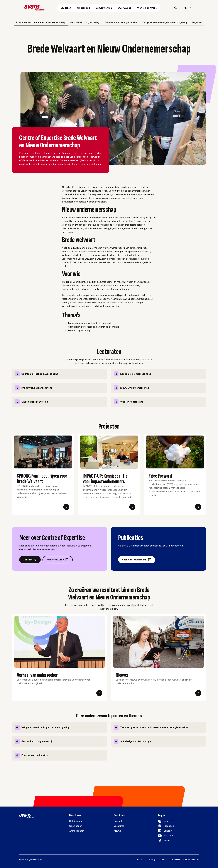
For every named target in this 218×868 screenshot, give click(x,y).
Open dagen (76, 826)
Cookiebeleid (174, 859)
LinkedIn (168, 831)
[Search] (176, 8)
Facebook (169, 826)
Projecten (197, 22)
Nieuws (117, 831)
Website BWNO (58, 560)
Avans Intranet (77, 831)
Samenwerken (104, 8)
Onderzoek (83, 8)
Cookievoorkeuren (191, 859)
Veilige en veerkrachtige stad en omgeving (165, 22)
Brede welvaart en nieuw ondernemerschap (41, 22)
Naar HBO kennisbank (137, 560)
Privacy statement (157, 859)
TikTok (167, 840)
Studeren (66, 8)
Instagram (169, 821)
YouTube (168, 836)
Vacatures (119, 826)
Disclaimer (141, 859)
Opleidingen (75, 821)
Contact (30, 560)
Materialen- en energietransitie (121, 22)
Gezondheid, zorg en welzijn (85, 22)
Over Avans (124, 8)
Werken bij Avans (147, 8)
